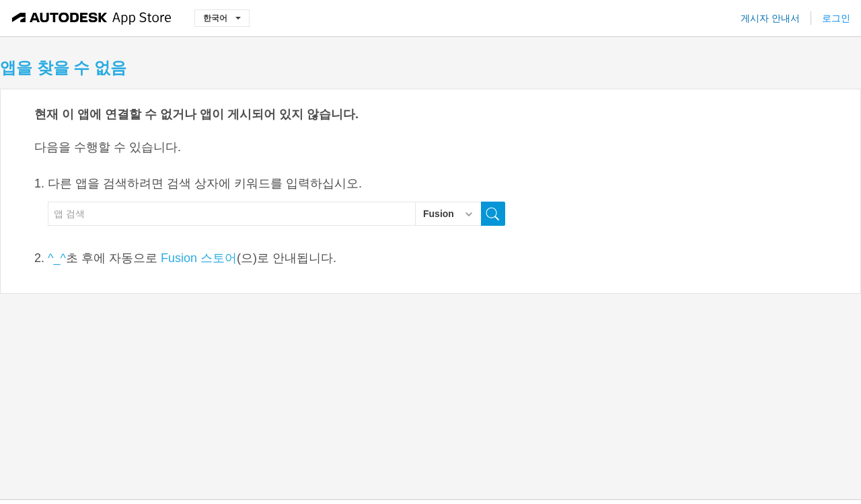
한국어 (222, 18)
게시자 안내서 (770, 18)
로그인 (836, 18)
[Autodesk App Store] (92, 18)
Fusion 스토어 (199, 258)
